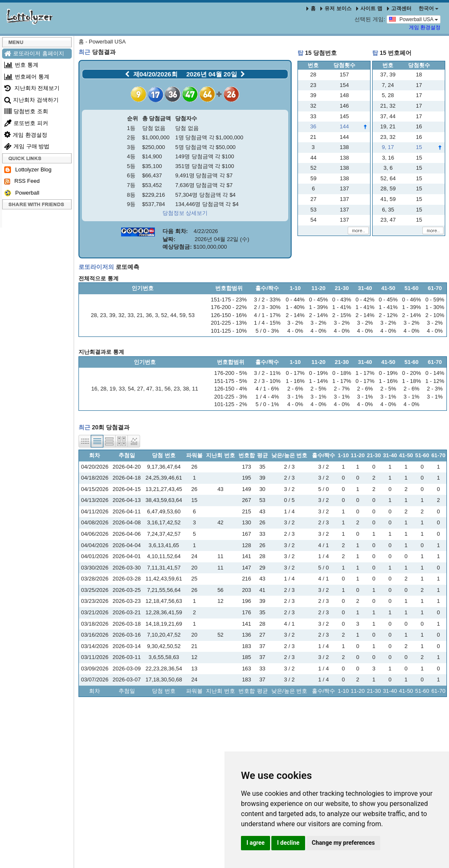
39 (112, 315)
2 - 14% (295, 315)
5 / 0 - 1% (267, 404)
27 (140, 389)
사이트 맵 (370, 8)
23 (103, 315)
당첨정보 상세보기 (185, 213)
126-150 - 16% (229, 315)
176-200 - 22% (229, 307)
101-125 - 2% (231, 404)
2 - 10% (435, 315)
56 (168, 389)
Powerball (22, 193)
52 (164, 315)
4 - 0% (295, 331)
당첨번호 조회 (26, 111)
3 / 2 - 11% (267, 373)
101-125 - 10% (229, 331)
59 (182, 315)
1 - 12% (435, 381)
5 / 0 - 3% (267, 331)
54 (131, 389)
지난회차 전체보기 (32, 88)
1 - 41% (342, 307)
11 (195, 389)
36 (149, 315)
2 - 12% (388, 315)
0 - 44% (295, 300)
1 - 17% (342, 381)
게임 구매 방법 (27, 146)
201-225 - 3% (231, 397)
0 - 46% (412, 300)
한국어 (429, 8)
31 (158, 389)
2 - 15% (342, 315)
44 (173, 315)
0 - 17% (295, 373)
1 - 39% (318, 307)
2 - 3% (435, 389)
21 (140, 315)
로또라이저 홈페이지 (34, 53)
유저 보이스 (336, 8)
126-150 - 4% (231, 389)
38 (186, 389)
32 (121, 315)
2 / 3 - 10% (267, 381)
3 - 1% (295, 397)
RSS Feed (22, 181)
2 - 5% (319, 389)
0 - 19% (318, 373)
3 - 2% (295, 323)
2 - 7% (342, 389)
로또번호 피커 (26, 123)
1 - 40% (295, 307)
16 (94, 389)
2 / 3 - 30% (267, 307)
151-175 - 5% (231, 381)
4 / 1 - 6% (267, 389)
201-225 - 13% (229, 323)
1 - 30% (435, 307)
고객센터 (399, 8)
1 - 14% (318, 381)
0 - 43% (342, 300)
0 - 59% (435, 300)
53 (192, 315)
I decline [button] (288, 843)
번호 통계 (21, 65)
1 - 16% (295, 381)
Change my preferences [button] (343, 843)
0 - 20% (412, 373)
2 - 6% (295, 389)
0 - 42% (365, 300)
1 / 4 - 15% (267, 323)
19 (113, 389)
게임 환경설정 (425, 27)
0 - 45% (318, 300)
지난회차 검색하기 (31, 100)
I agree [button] (256, 843)
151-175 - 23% (229, 300)
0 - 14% (435, 373)
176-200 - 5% (231, 373)
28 (94, 315)
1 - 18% (412, 381)
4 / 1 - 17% (267, 315)
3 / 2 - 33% (267, 300)
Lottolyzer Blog (28, 170)
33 (130, 315)
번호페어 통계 (27, 77)
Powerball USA (414, 19)
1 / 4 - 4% (267, 397)
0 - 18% (342, 373)
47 (149, 389)
